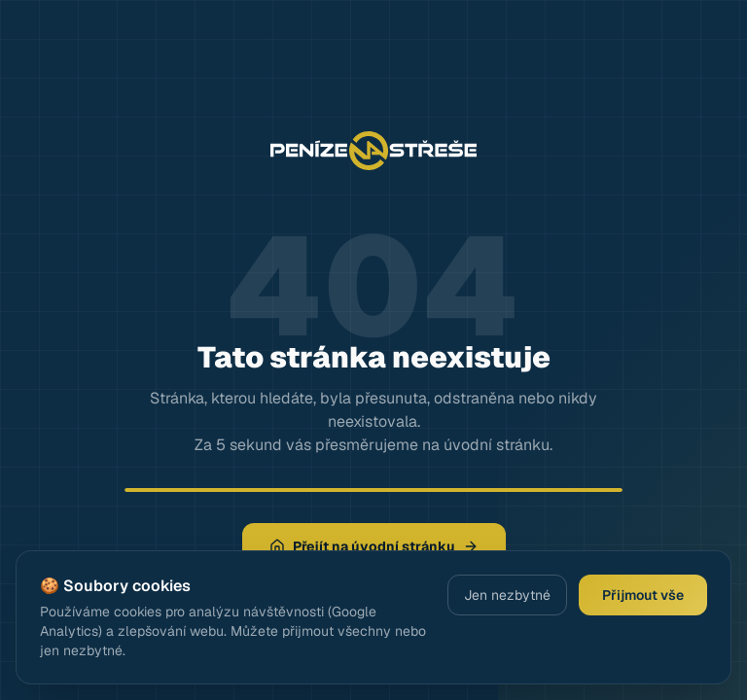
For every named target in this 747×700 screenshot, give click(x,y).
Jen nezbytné (507, 595)
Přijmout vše (643, 595)
